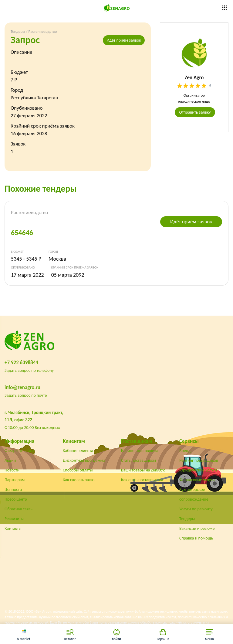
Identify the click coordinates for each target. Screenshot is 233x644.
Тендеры (18, 31)
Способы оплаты (78, 470)
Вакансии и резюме (197, 528)
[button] (209, 634)
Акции (10, 460)
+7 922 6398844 (21, 363)
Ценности (13, 490)
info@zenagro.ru (22, 387)
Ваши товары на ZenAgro (143, 470)
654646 (22, 233)
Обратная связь (19, 509)
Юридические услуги (198, 470)
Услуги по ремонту (196, 509)
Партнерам (15, 480)
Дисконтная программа (84, 460)
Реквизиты (14, 519)
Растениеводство (43, 31)
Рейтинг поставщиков (199, 460)
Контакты (13, 528)
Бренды (186, 451)
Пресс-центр (16, 499)
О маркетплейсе (19, 451)
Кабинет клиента (78, 451)
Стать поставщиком (138, 460)
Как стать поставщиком (142, 480)
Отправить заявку (195, 112)
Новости (12, 470)
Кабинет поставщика (140, 451)
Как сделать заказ (79, 480)
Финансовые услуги (197, 480)
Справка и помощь (196, 538)
